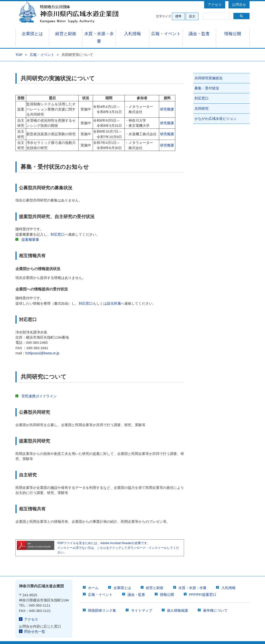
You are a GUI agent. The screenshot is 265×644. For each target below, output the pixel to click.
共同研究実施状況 (209, 71)
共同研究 (202, 101)
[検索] (216, 16)
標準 (178, 16)
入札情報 (132, 34)
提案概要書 (30, 232)
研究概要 (167, 102)
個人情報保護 (177, 603)
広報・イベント (166, 34)
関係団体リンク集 (102, 603)
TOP (19, 48)
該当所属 (114, 296)
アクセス (215, 5)
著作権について (215, 603)
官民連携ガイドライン (39, 389)
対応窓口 (58, 227)
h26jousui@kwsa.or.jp (42, 346)
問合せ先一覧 (34, 624)
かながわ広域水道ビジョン (216, 111)
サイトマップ (142, 603)
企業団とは (32, 34)
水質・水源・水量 (99, 34)
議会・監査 (199, 34)
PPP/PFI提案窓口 (203, 587)
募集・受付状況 (207, 81)
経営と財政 (66, 34)
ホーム (93, 581)
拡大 (192, 16)
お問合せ (239, 5)
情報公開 (233, 34)
